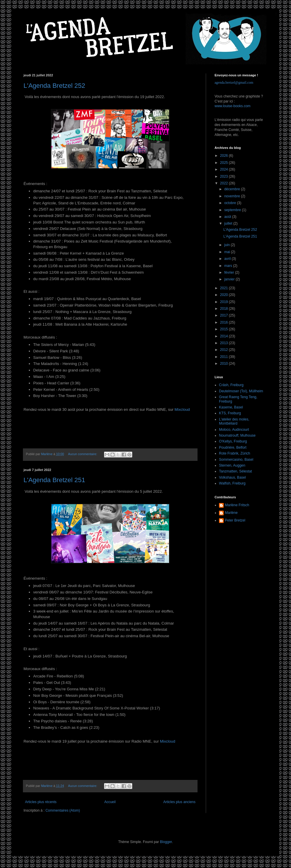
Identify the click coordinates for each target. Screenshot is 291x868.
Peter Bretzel (235, 520)
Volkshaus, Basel (232, 477)
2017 (225, 315)
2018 (225, 309)
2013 (225, 343)
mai (228, 252)
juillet (229, 223)
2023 (225, 176)
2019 (225, 302)
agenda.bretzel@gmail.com (234, 83)
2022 (225, 183)
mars (229, 266)
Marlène (231, 513)
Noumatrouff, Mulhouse (237, 435)
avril (228, 259)
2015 (225, 329)
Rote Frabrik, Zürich (235, 453)
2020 (225, 295)
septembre (233, 210)
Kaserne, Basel (231, 407)
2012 (225, 350)
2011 (225, 357)
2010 (225, 364)
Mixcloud (182, 409)
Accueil (110, 802)
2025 (225, 163)
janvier (230, 279)
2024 (225, 169)
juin (228, 245)
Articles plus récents (41, 802)
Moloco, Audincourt (234, 430)
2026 (225, 156)
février (230, 272)
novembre (233, 196)
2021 (225, 288)
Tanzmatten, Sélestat (235, 471)
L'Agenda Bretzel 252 (54, 86)
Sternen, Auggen (232, 465)
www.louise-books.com (233, 106)
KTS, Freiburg (230, 413)
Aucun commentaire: (83, 454)
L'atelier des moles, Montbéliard (234, 421)
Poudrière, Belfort (233, 448)
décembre (233, 189)
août (228, 217)
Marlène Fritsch (237, 505)
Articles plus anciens (179, 802)
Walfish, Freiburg (232, 483)
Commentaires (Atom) (63, 810)
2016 (225, 322)
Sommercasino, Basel (236, 460)
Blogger (166, 842)
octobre (231, 203)
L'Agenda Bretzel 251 (54, 480)
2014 (225, 336)
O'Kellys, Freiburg (233, 441)
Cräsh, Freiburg (231, 385)
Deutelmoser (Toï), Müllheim (241, 391)
